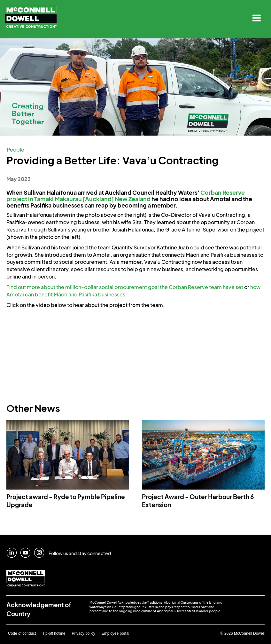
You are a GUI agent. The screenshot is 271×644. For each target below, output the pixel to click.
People (15, 149)
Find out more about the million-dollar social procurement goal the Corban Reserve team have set (125, 287)
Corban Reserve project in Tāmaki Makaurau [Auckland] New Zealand (126, 196)
